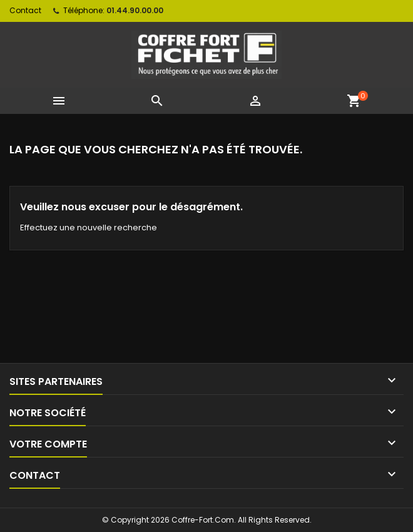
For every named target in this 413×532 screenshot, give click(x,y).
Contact (25, 10)
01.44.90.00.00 (135, 10)
